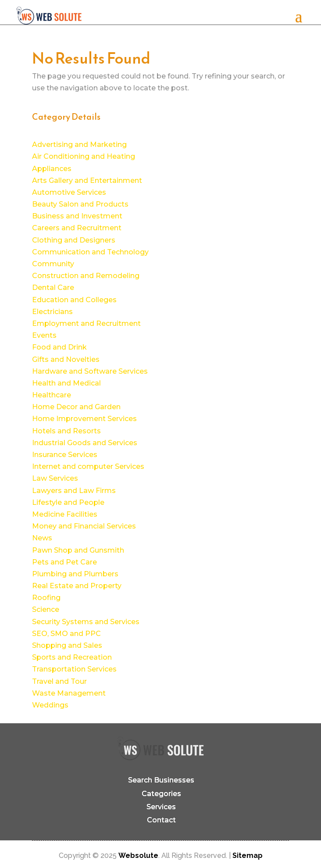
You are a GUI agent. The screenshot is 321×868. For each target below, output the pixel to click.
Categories (161, 794)
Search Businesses (161, 780)
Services (161, 807)
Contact (161, 820)
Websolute (138, 855)
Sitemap (248, 855)
